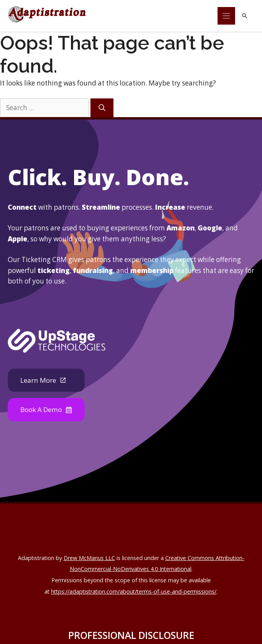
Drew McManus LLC (89, 558)
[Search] (102, 108)
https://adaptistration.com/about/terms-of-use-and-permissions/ (134, 591)
